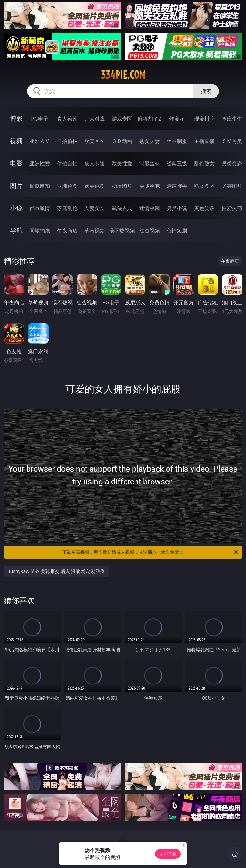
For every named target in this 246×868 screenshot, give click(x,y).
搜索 (206, 91)
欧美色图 (94, 186)
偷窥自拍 (40, 186)
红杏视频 (150, 231)
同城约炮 (40, 231)
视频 (16, 141)
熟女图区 (204, 186)
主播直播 (204, 141)
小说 (16, 208)
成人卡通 (94, 163)
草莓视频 (94, 231)
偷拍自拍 (67, 163)
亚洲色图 (67, 186)
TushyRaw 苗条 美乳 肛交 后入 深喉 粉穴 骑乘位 (57, 571)
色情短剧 (177, 231)
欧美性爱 (122, 163)
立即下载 (168, 854)
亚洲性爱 (40, 163)
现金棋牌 (204, 119)
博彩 (16, 118)
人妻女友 (94, 208)
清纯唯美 (177, 186)
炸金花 (177, 119)
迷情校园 (150, 208)
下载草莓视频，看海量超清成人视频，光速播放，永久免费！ (151, 552)
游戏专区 (122, 119)
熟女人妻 (150, 141)
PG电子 (40, 119)
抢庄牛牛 (232, 119)
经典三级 (177, 163)
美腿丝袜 (150, 186)
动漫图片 (122, 186)
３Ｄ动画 (122, 141)
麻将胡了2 (149, 119)
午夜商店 (67, 231)
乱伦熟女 (204, 163)
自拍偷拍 (67, 141)
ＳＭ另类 (232, 141)
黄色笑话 (204, 208)
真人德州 (67, 119)
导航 (16, 230)
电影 (16, 163)
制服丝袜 (150, 163)
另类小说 (177, 208)
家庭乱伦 (67, 208)
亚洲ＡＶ (40, 141)
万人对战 (94, 119)
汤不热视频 (122, 231)
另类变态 (232, 163)
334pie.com (123, 75)
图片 (16, 186)
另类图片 (232, 186)
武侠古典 (122, 208)
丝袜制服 (177, 141)
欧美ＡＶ (94, 141)
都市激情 (40, 208)
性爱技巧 (232, 208)
